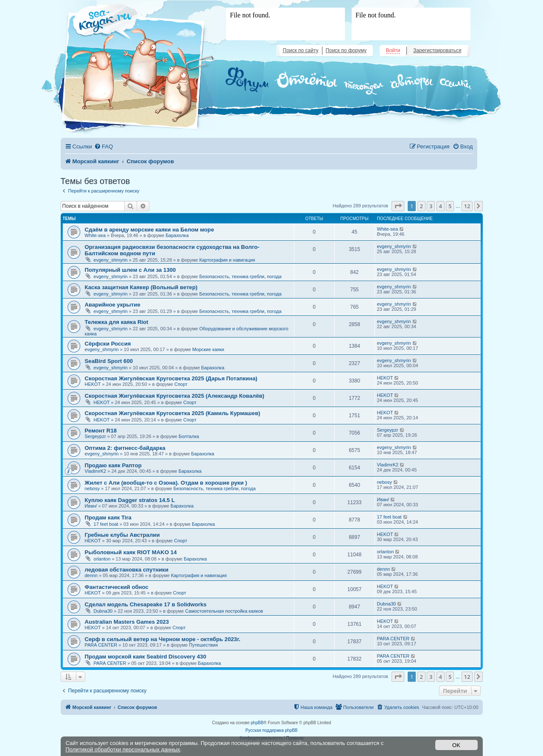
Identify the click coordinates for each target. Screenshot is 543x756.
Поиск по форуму (346, 50)
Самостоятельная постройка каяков (224, 611)
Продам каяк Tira (108, 517)
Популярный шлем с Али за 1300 (130, 270)
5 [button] (450, 206)
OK (456, 745)
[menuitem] (104, 146)
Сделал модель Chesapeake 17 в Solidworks (146, 604)
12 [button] (467, 206)
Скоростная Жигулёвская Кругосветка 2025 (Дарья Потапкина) (171, 378)
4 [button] (441, 206)
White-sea (95, 235)
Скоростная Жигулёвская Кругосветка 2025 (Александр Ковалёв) (175, 396)
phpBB (257, 723)
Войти (393, 50)
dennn (91, 575)
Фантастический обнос (117, 587)
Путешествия (204, 645)
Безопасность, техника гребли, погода (241, 276)
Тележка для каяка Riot (117, 322)
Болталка (189, 436)
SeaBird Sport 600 (109, 361)
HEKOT (93, 384)
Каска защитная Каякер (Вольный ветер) (141, 287)
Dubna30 (103, 611)
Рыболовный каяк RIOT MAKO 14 (131, 552)
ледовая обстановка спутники (127, 570)
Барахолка (177, 235)
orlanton (102, 559)
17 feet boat (106, 524)
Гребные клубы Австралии (122, 535)
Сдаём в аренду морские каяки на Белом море (150, 230)
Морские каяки (208, 349)
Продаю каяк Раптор (113, 465)
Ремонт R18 (101, 431)
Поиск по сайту (301, 50)
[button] (398, 206)
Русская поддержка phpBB (271, 730)
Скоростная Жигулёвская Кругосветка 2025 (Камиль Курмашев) (173, 413)
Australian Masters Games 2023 (127, 622)
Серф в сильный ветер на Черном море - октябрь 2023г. (163, 639)
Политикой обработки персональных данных (123, 749)
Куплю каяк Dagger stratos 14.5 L (130, 500)
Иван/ (91, 506)
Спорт (181, 384)
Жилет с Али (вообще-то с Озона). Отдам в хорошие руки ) (166, 483)
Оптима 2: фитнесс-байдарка (125, 448)
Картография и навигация (227, 260)
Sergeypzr (95, 436)
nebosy (92, 488)
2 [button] (421, 206)
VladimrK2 (96, 471)
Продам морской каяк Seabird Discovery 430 (146, 657)
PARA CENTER (101, 645)
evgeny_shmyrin (111, 260)
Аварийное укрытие (113, 305)
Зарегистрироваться (437, 50)
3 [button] (431, 206)
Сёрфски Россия (108, 344)
